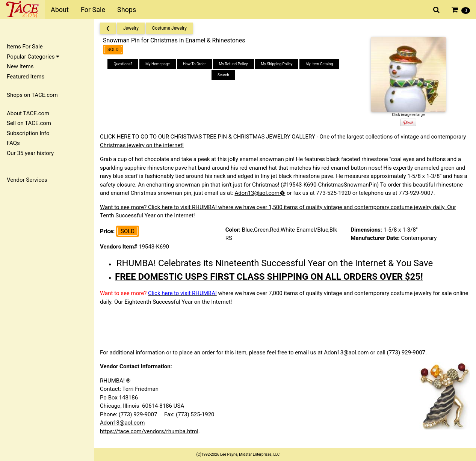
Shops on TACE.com (32, 95)
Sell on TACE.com (29, 123)
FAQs (13, 143)
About (60, 10)
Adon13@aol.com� (260, 193)
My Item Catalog (319, 64)
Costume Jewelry (169, 28)
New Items (20, 66)
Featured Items (26, 77)
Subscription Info (28, 133)
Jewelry (131, 28)
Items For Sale (25, 47)
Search (223, 75)
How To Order (194, 64)
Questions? (123, 64)
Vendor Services (27, 180)
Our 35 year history (30, 153)
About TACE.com (28, 113)
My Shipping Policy (277, 64)
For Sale (93, 10)
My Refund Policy (233, 64)
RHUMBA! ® (115, 381)
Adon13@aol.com (346, 353)
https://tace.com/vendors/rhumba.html (149, 431)
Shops (127, 10)
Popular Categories (33, 57)
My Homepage (158, 64)
